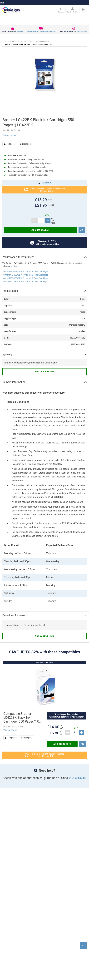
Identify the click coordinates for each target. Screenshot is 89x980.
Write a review (9, 136)
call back (44, 183)
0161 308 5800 (82, 31)
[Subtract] (34, 221)
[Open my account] (73, 10)
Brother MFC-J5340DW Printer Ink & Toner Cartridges (25, 275)
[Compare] (82, 230)
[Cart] (83, 10)
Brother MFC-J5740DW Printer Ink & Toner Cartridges (25, 272)
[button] (44, 74)
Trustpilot (19, 31)
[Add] (48, 221)
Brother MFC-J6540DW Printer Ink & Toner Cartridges (25, 278)
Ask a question (45, 636)
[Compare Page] (61, 10)
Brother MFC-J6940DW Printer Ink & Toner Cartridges (25, 282)
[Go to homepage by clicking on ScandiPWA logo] (11, 10)
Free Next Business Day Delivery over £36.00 (41, 31)
